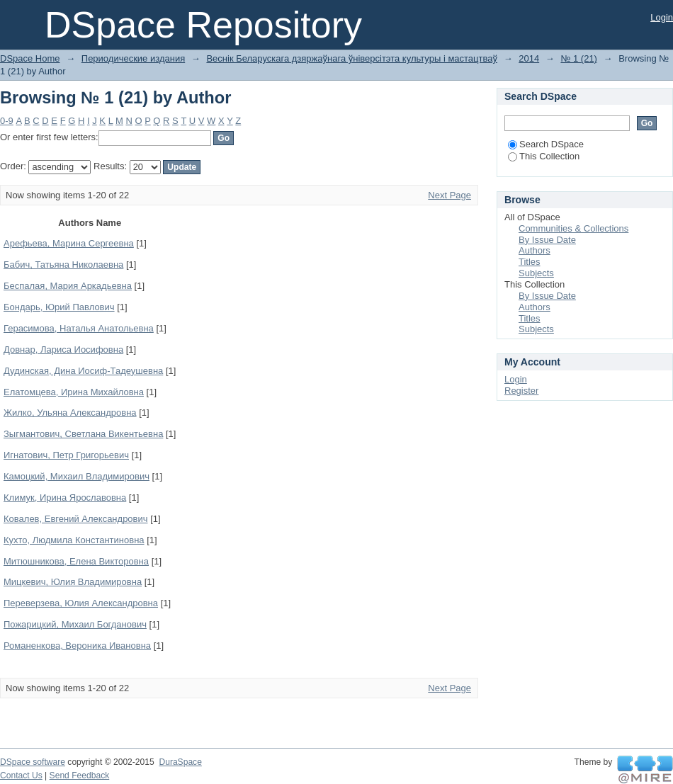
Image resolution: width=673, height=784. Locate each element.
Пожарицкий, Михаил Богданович (75, 624)
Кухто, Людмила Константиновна (74, 540)
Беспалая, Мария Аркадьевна (68, 286)
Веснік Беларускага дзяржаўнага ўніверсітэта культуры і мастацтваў (352, 58)
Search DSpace (546, 144)
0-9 (7, 121)
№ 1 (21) (579, 58)
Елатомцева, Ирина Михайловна (74, 392)
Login (662, 17)
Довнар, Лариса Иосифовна (63, 350)
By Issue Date (547, 240)
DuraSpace (180, 762)
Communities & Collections (573, 228)
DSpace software (33, 762)
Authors (535, 250)
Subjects (536, 273)
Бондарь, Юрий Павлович (59, 307)
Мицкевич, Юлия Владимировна (73, 582)
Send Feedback (80, 776)
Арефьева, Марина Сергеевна (69, 243)
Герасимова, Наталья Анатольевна (79, 328)
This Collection (544, 156)
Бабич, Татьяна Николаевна (63, 265)
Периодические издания (133, 58)
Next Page (449, 195)
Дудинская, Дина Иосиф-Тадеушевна (83, 371)
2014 (529, 58)
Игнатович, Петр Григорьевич (66, 455)
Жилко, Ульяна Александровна (70, 413)
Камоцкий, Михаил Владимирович (77, 476)
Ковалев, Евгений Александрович (76, 519)
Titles (530, 262)
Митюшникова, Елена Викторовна (76, 561)
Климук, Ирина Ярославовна (65, 498)
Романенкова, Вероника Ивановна (77, 646)
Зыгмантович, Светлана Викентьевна (83, 434)
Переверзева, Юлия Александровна (81, 603)
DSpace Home (30, 58)
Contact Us (21, 776)
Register (521, 391)
